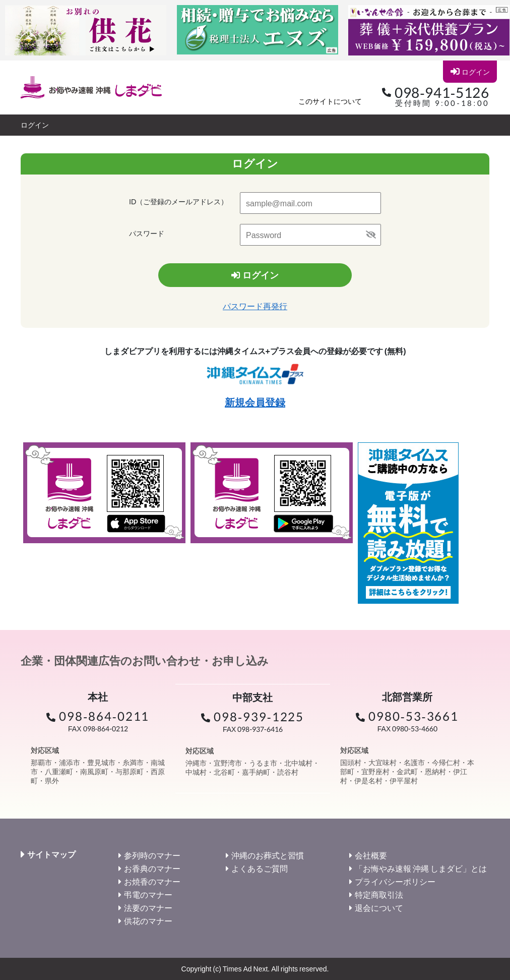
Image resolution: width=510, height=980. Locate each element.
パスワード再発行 (255, 306)
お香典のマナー (152, 868)
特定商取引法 (379, 895)
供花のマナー (148, 921)
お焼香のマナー (152, 881)
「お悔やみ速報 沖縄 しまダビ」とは (421, 868)
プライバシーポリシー (395, 881)
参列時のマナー (152, 855)
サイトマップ (51, 854)
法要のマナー (148, 908)
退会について (379, 908)
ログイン (470, 71)
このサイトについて (330, 101)
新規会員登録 (255, 402)
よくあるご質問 (260, 868)
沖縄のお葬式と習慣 (268, 855)
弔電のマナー (148, 895)
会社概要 (371, 855)
